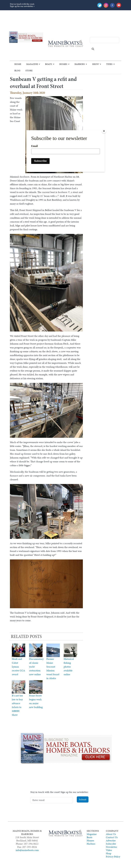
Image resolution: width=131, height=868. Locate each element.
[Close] (104, 131)
